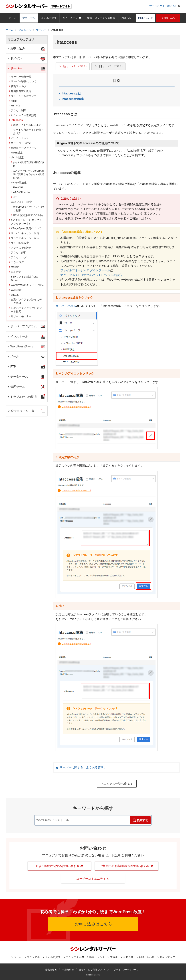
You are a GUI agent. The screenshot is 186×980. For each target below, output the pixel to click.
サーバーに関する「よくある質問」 (83, 767)
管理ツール (16, 387)
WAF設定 (15, 290)
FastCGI (17, 187)
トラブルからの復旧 (22, 397)
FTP (12, 367)
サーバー (15, 68)
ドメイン (15, 58)
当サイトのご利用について (94, 970)
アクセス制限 (18, 110)
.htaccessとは (71, 93)
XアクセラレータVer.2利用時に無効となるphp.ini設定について (28, 174)
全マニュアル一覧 (21, 411)
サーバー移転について (23, 81)
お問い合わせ (145, 18)
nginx (13, 101)
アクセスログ (18, 257)
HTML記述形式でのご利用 (27, 215)
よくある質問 (49, 18)
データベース (18, 377)
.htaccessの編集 (73, 99)
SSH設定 (15, 272)
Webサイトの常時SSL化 (26, 125)
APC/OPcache (21, 192)
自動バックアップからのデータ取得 (25, 301)
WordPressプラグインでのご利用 (28, 208)
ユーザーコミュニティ (93, 879)
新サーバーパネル (73, 66)
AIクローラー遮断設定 (23, 115)
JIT (14, 197)
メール (13, 356)
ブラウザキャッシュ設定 (24, 238)
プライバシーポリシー (126, 970)
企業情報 (51, 970)
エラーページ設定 (20, 143)
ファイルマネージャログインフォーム (85, 270)
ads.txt (14, 295)
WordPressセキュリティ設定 (27, 285)
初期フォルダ (18, 86)
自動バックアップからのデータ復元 (25, 310)
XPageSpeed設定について (25, 228)
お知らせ (127, 18)
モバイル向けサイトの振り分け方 (28, 131)
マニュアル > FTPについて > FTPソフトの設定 (91, 275)
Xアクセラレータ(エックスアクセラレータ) (25, 222)
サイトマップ (167, 957)
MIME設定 (16, 153)
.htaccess (16, 120)
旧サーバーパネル (108, 66)
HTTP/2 (14, 106)
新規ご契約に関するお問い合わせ (59, 866)
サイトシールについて (23, 96)
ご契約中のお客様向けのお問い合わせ (127, 866)
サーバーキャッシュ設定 (24, 233)
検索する (140, 821)
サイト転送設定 (19, 243)
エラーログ (16, 262)
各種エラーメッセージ (23, 148)
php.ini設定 (16, 157)
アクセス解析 (18, 252)
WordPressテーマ (20, 346)
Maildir (14, 267)
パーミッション (19, 138)
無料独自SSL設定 (20, 91)
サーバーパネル (66, 306)
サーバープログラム (22, 326)
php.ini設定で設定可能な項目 (28, 164)
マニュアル (29, 18)
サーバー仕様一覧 (20, 77)
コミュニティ (72, 18)
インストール (18, 336)
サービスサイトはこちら (163, 6)
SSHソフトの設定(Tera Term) (23, 278)
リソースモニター (20, 316)
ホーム (13, 18)
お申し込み (168, 18)
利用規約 (68, 970)
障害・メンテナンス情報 (101, 18)
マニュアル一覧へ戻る (117, 784)
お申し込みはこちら (93, 924)
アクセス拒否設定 (20, 248)
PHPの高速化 (18, 183)
